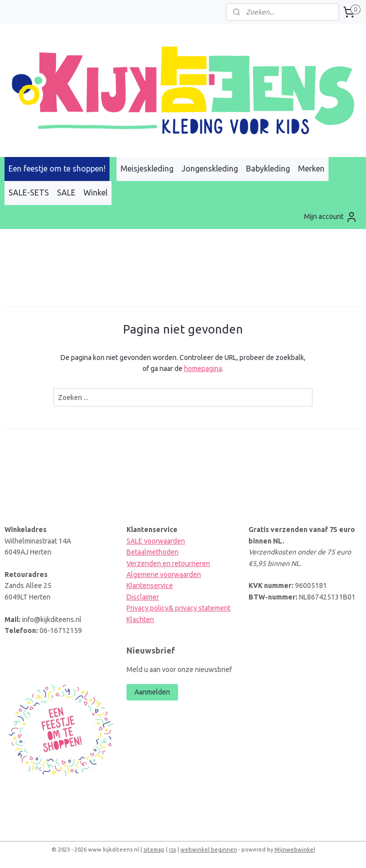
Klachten (140, 619)
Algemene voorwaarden (164, 574)
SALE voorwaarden (156, 541)
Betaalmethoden (152, 552)
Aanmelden (152, 692)
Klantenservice (150, 585)
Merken (311, 168)
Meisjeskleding (147, 168)
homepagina (203, 368)
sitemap (154, 849)
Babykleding (268, 168)
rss (172, 849)
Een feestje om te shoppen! (57, 168)
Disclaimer (143, 597)
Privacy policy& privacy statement (178, 608)
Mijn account (331, 217)
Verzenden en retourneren (168, 563)
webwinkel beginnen (209, 849)
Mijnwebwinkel (295, 849)
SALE (66, 192)
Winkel (95, 192)
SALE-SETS (29, 192)
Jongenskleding (210, 168)
